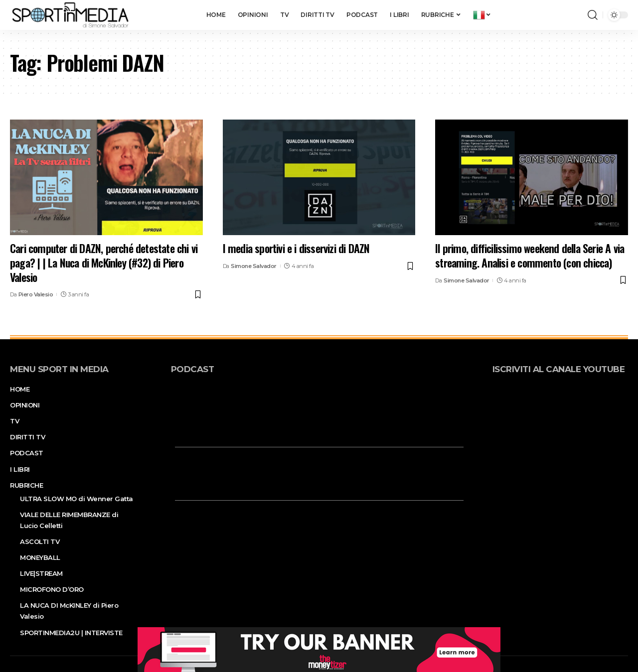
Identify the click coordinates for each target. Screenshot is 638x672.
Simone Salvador (254, 266)
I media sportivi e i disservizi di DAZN (296, 248)
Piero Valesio (36, 294)
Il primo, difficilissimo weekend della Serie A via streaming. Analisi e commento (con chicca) (530, 255)
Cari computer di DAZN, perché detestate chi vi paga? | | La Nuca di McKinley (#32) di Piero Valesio (104, 262)
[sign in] (564, 15)
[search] (593, 15)
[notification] (578, 15)
